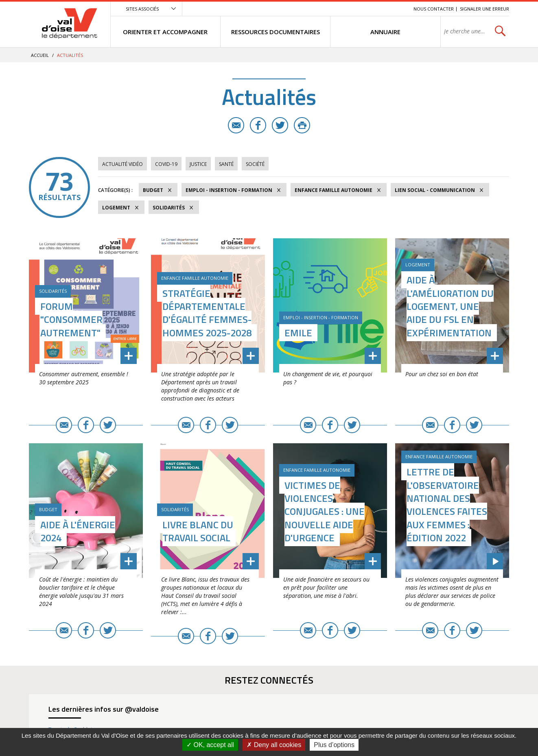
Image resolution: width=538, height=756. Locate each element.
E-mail (236, 125)
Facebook (258, 125)
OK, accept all (210, 745)
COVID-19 (166, 164)
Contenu (369, 9)
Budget (153, 190)
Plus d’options (334, 745)
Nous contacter (434, 9)
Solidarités (169, 208)
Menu (348, 9)
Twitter (280, 125)
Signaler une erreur (484, 9)
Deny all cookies (274, 745)
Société (255, 164)
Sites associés (142, 9)
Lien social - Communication (435, 190)
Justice (198, 164)
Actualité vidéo (122, 164)
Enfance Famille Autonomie (334, 190)
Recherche (396, 9)
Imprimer (302, 125)
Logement (116, 208)
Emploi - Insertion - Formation (229, 190)
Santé (226, 164)
